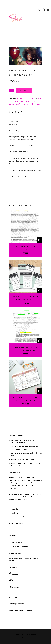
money (37, 104)
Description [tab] (14, 121)
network (12, 107)
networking (19, 107)
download (30, 98)
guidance (28, 101)
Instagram (14, 587)
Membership (30, 104)
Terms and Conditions (20, 546)
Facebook (14, 574)
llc (25, 104)
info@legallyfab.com (17, 604)
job (32, 101)
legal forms (19, 104)
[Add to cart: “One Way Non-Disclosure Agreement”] (39, 240)
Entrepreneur (13, 101)
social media (27, 107)
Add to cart (24, 91)
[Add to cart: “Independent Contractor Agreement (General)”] (39, 341)
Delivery (15, 513)
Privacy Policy (17, 542)
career (40, 98)
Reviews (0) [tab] (13, 125)
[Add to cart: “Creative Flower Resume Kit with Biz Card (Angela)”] (39, 391)
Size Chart (16, 509)
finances (21, 101)
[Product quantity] (11, 90)
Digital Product (21, 98)
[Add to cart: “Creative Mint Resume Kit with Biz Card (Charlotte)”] (39, 290)
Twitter (13, 580)
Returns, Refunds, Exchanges (23, 517)
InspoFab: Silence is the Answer (22, 460)
